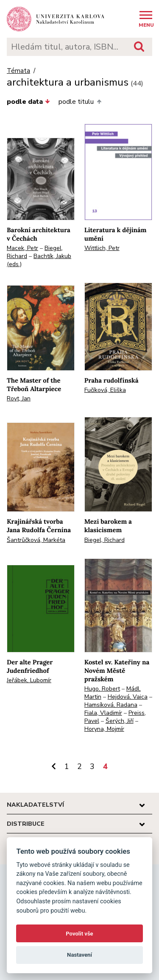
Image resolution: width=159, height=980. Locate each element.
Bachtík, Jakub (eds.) (39, 260)
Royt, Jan (19, 398)
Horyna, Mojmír (104, 729)
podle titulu (80, 102)
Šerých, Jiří (120, 721)
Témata (18, 71)
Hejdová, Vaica (128, 697)
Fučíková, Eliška (105, 390)
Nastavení (79, 955)
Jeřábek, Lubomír (29, 680)
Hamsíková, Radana (111, 705)
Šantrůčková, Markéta (36, 540)
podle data (28, 102)
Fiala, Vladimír (103, 713)
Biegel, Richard (105, 540)
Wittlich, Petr (102, 248)
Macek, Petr (22, 248)
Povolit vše (79, 934)
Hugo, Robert (102, 689)
